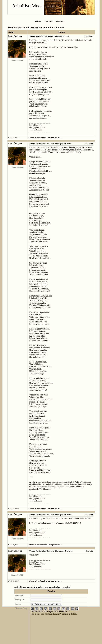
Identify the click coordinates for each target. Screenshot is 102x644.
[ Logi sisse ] (48, 21)
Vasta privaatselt (54, 137)
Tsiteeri (89, 36)
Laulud (60, 28)
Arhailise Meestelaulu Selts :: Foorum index (30, 28)
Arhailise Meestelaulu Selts (40, 6)
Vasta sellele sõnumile (38, 137)
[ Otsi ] (38, 21)
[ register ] (60, 21)
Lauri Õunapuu (15, 36)
